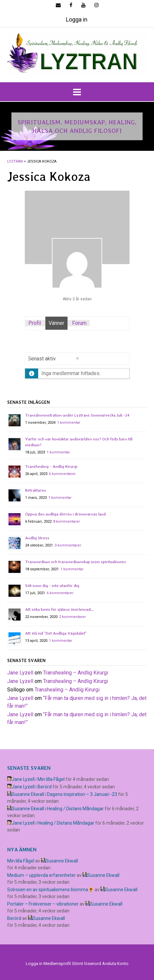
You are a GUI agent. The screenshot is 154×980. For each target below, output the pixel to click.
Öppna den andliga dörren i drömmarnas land (65, 514)
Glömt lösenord (86, 964)
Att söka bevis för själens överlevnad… (59, 609)
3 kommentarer (68, 545)
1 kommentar (69, 423)
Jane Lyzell (20, 673)
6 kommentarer (62, 474)
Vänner (56, 323)
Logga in (77, 19)
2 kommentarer (72, 617)
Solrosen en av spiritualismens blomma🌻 (50, 890)
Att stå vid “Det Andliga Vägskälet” (56, 633)
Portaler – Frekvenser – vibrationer (43, 904)
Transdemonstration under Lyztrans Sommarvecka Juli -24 (77, 415)
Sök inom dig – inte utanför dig (52, 586)
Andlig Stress (37, 538)
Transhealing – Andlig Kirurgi (51, 466)
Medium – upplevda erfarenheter (41, 875)
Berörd (45, 787)
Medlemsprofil (57, 964)
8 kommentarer (67, 522)
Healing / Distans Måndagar (75, 809)
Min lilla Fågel (51, 779)
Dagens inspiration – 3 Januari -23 (82, 794)
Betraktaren (36, 490)
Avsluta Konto (115, 964)
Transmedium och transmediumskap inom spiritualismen (76, 562)
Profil (35, 323)
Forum (79, 323)
